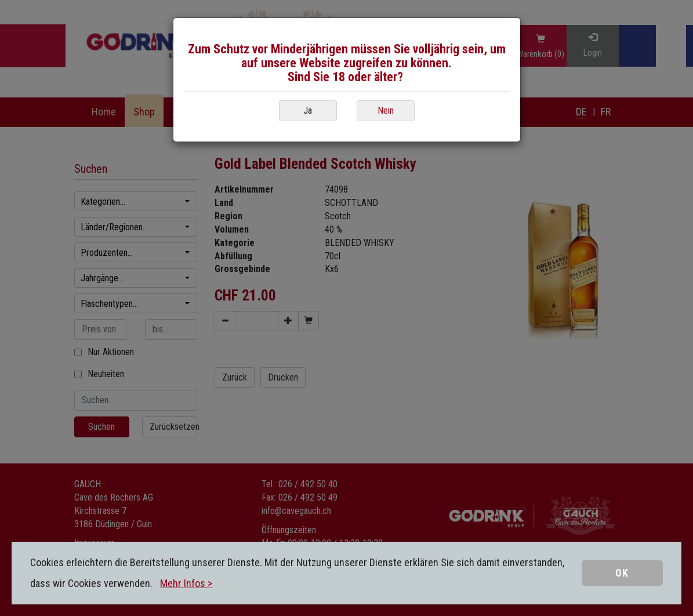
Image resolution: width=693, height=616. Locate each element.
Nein (386, 110)
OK (622, 573)
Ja (308, 110)
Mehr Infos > (186, 583)
